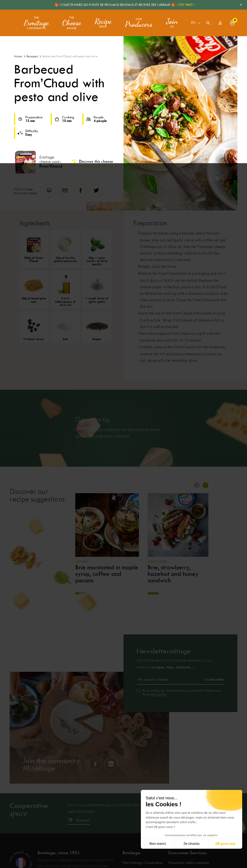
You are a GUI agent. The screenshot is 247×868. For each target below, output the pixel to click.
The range (72, 23)
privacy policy (157, 694)
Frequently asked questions (189, 863)
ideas (103, 23)
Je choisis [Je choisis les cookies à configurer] (192, 844)
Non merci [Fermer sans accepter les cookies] (158, 844)
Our (139, 23)
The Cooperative (36, 23)
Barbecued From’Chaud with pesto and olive (70, 57)
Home (18, 57)
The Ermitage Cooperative (143, 863)
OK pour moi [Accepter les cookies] (225, 844)
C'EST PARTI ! (186, 5)
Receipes (32, 57)
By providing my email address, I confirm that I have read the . (182, 692)
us (172, 23)
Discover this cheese (92, 161)
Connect (83, 820)
